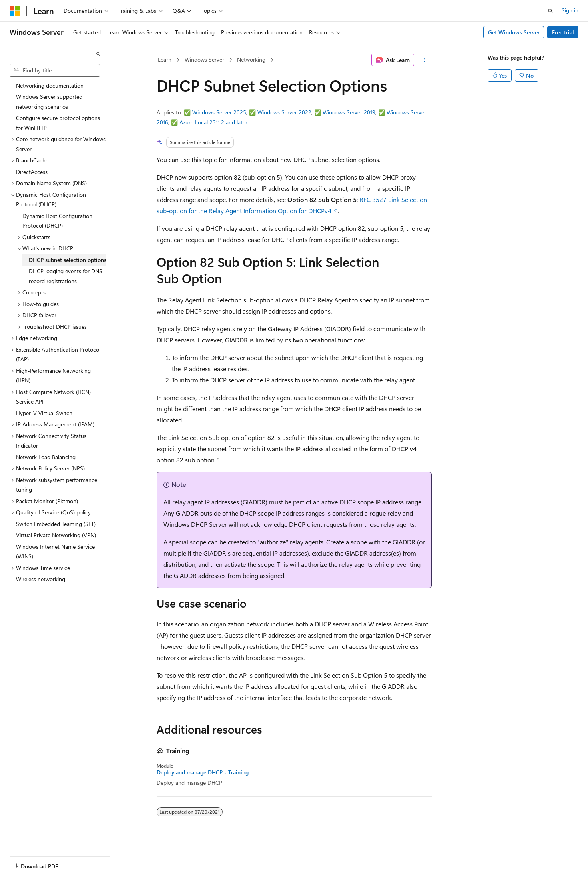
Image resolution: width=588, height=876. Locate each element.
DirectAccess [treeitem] (32, 172)
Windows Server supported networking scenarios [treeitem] (49, 102)
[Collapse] (98, 54)
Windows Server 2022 (284, 112)
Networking (251, 59)
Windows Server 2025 (219, 112)
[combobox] (55, 70)
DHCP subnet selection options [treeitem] (68, 260)
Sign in (570, 10)
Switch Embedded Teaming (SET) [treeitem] (56, 524)
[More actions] (424, 60)
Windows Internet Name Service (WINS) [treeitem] (55, 552)
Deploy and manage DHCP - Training (203, 772)
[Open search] (550, 11)
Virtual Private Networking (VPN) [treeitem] (56, 535)
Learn (165, 59)
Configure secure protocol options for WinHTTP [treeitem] (58, 123)
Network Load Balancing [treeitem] (46, 457)
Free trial (563, 32)
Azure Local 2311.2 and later (213, 122)
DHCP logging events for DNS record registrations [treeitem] (66, 276)
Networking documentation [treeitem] (50, 85)
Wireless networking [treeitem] (41, 579)
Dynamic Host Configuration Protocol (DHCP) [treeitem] (57, 221)
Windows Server (204, 59)
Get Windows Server (514, 32)
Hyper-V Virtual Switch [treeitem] (44, 413)
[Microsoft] (15, 11)
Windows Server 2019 (349, 112)
